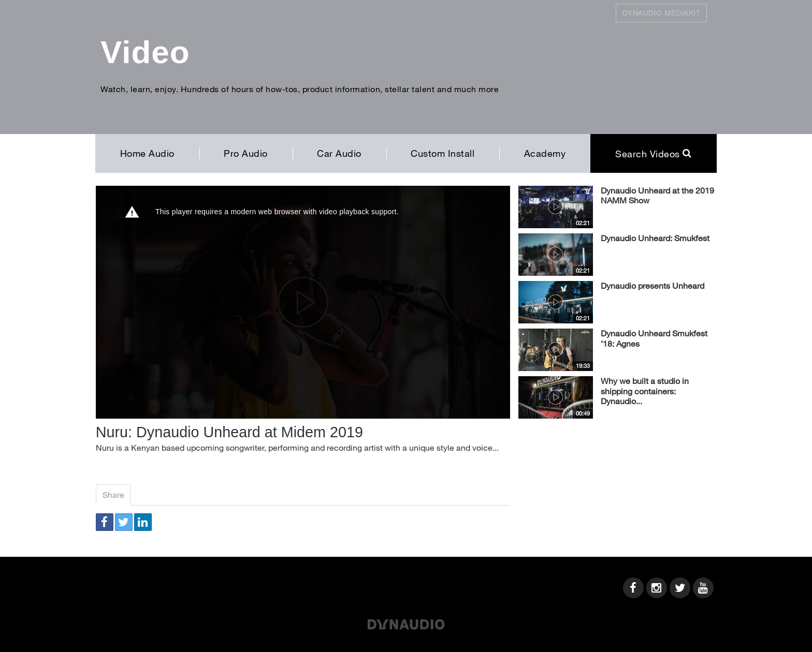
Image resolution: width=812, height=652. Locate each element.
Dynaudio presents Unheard (653, 285)
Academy (545, 153)
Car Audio (339, 153)
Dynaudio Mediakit (662, 13)
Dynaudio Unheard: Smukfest (655, 238)
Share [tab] (113, 494)
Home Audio (147, 153)
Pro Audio (246, 153)
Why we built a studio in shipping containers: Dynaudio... (645, 391)
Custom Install (443, 153)
